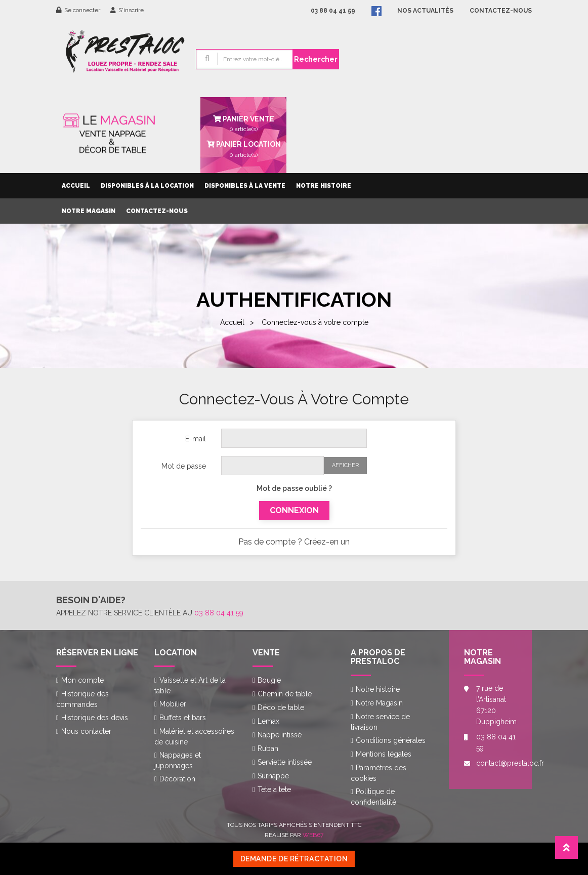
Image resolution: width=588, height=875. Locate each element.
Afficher (345, 465)
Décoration (177, 779)
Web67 (313, 835)
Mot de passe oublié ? (294, 488)
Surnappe (273, 776)
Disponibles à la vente (245, 186)
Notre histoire (324, 186)
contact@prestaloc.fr (496, 763)
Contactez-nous (157, 211)
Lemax (268, 721)
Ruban (268, 748)
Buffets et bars (183, 718)
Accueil (76, 186)
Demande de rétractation (294, 859)
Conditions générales (391, 740)
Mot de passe (184, 466)
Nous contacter (86, 731)
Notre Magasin (89, 211)
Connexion (294, 510)
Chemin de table (285, 694)
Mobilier (173, 704)
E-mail (196, 439)
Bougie (269, 680)
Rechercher (316, 59)
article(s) (243, 148)
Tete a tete (274, 789)
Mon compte (82, 680)
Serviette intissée (285, 762)
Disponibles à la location (147, 186)
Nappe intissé (280, 735)
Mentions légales (384, 754)
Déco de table (281, 707)
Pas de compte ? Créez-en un (294, 542)
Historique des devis (95, 718)
